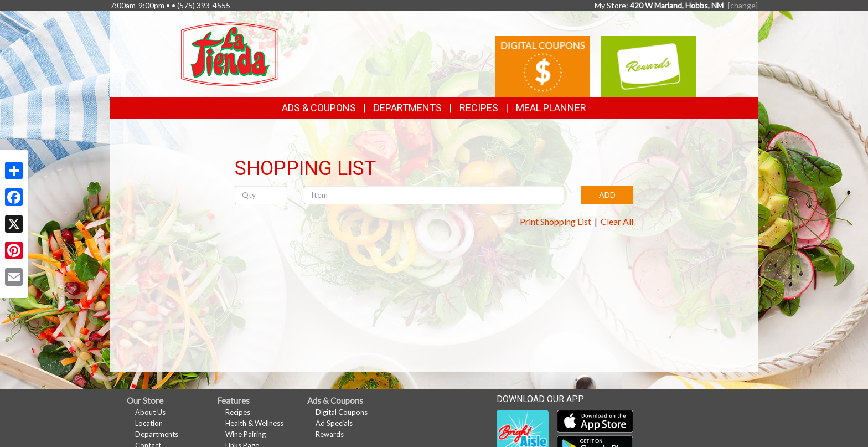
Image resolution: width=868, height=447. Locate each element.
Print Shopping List (556, 221)
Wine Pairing (246, 434)
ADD (607, 195)
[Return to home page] (230, 53)
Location (149, 423)
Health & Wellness (254, 423)
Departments (157, 434)
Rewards (330, 434)
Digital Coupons (342, 412)
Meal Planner (551, 108)
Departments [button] (408, 108)
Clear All (617, 221)
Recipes (479, 108)
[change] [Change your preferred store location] (743, 5)
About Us (150, 412)
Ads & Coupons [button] (319, 108)
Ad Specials (334, 423)
